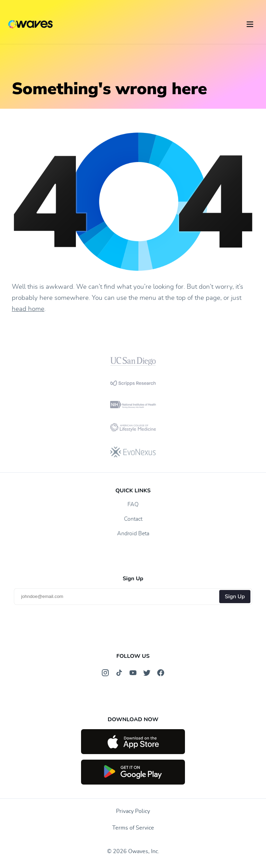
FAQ (133, 504)
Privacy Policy (133, 811)
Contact (133, 519)
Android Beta (133, 534)
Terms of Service (133, 828)
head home (28, 309)
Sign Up (235, 597)
